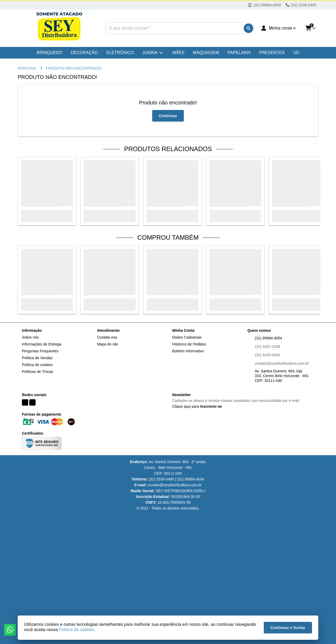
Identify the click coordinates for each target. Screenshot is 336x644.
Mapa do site (108, 344)
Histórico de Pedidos (189, 344)
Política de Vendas (37, 358)
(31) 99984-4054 (268, 338)
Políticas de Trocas (37, 372)
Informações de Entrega (42, 344)
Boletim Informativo (188, 351)
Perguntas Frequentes (40, 351)
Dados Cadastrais (187, 337)
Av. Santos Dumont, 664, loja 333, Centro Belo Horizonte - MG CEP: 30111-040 (282, 376)
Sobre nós (30, 337)
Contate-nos (107, 337)
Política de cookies (37, 365)
